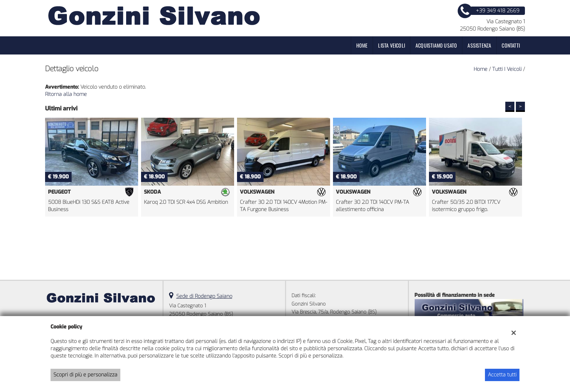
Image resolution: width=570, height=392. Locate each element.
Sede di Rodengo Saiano (204, 296)
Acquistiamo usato (436, 45)
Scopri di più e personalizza (85, 375)
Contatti (511, 45)
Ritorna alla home (66, 94)
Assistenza (479, 45)
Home (362, 45)
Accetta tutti (502, 375)
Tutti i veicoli (507, 69)
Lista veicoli (392, 45)
